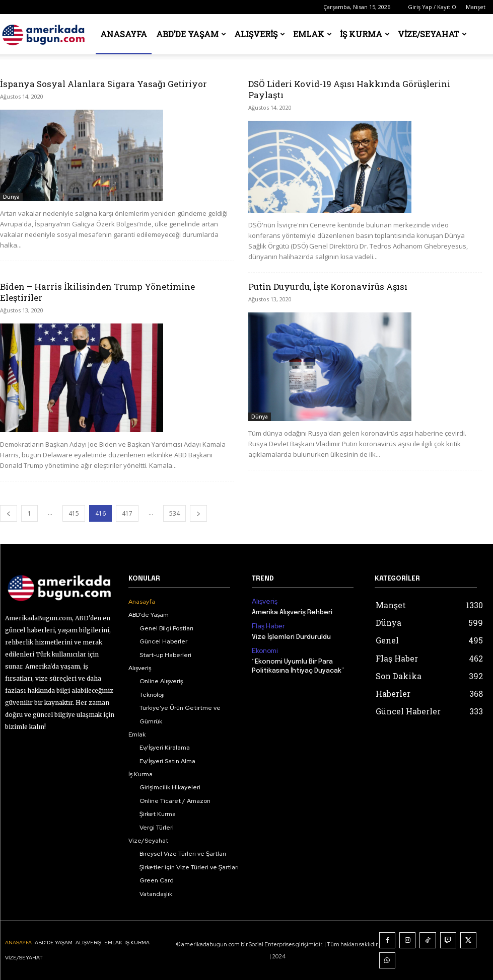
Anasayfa (124, 34)
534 (174, 513)
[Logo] (45, 34)
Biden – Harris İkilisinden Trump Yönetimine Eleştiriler (97, 292)
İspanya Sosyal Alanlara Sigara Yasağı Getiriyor (103, 84)
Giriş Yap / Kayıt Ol (433, 7)
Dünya (11, 197)
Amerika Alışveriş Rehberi (292, 611)
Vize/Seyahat (432, 34)
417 (127, 513)
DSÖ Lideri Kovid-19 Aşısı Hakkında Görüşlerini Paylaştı (349, 89)
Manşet (476, 7)
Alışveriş (260, 34)
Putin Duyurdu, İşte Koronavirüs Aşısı (328, 287)
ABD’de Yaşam (191, 34)
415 (74, 513)
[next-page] (198, 513)
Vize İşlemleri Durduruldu (291, 636)
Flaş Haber (267, 625)
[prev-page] (9, 513)
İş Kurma (365, 34)
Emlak (312, 34)
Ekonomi (264, 649)
